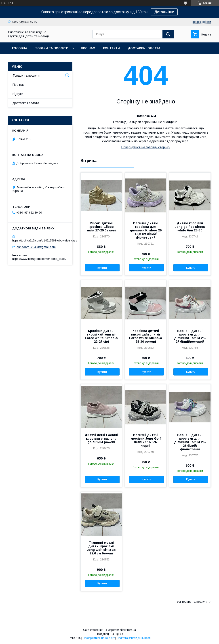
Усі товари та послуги (192, 602)
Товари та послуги (52, 48)
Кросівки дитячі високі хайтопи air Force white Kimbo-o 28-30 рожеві (146, 336)
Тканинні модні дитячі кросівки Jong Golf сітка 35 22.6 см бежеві (101, 548)
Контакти (111, 48)
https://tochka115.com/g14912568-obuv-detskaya (45, 240)
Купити (102, 268)
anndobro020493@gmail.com (36, 247)
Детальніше (164, 12)
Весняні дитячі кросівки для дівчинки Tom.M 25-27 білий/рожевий (190, 336)
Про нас (88, 48)
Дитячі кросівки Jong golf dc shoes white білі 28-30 (190, 227)
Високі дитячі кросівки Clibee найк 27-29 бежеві (101, 227)
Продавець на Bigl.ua (109, 634)
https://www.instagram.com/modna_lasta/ (39, 259)
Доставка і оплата (144, 48)
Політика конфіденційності (134, 638)
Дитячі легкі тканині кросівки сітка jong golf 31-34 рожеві (101, 438)
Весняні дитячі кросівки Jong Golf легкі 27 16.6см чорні (146, 440)
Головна (20, 48)
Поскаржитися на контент (99, 638)
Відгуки (18, 94)
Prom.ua (131, 630)
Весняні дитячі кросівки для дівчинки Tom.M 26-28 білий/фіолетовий (190, 442)
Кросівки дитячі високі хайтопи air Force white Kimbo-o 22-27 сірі (101, 336)
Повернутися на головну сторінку (146, 147)
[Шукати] (168, 34)
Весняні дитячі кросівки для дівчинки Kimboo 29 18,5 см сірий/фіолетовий (146, 230)
